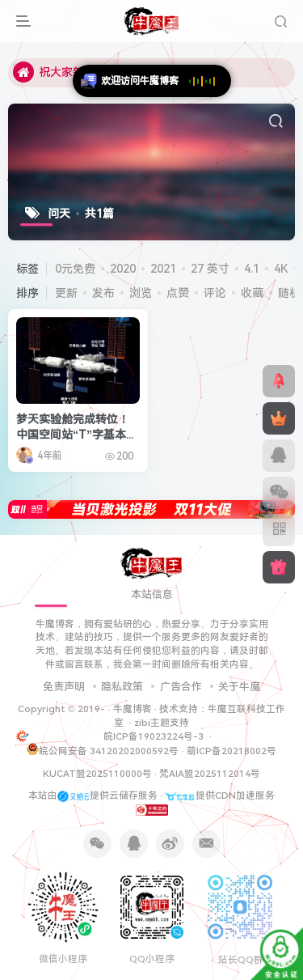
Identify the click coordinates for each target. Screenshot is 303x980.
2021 (163, 269)
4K (281, 269)
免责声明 (64, 687)
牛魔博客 (133, 709)
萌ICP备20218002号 (231, 751)
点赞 (178, 293)
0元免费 (75, 269)
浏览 (141, 293)
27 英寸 (210, 269)
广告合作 (181, 687)
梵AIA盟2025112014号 (210, 774)
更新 (66, 293)
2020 (123, 269)
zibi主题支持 (162, 723)
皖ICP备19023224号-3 (155, 736)
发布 (103, 293)
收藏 (252, 293)
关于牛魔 (239, 687)
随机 (289, 293)
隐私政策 (122, 687)
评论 (215, 293)
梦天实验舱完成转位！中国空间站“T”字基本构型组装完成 (77, 435)
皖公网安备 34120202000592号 (103, 750)
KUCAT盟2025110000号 (97, 774)
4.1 (252, 269)
